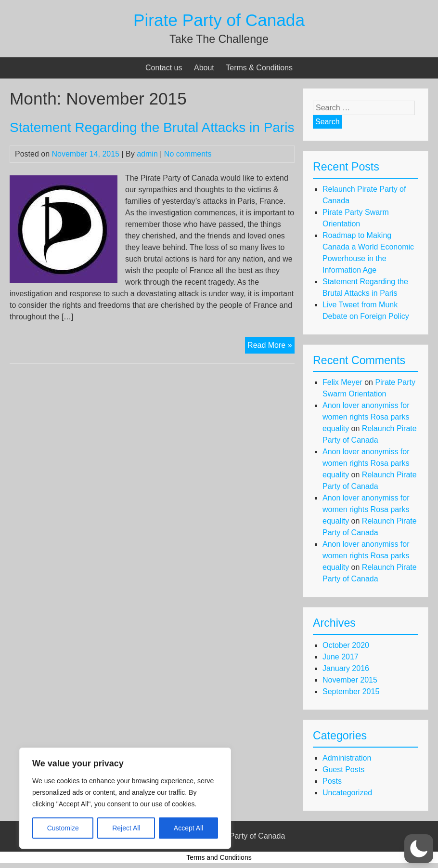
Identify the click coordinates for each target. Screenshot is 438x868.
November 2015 (350, 680)
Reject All (126, 828)
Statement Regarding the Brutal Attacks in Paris (152, 127)
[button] (419, 849)
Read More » (271, 346)
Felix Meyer (342, 382)
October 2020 (346, 645)
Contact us (164, 68)
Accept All (188, 828)
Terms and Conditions (219, 857)
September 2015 (351, 691)
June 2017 (341, 657)
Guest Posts (343, 769)
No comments (188, 154)
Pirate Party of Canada (219, 20)
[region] (125, 798)
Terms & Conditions (259, 68)
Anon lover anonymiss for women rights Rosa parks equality (366, 417)
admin (147, 154)
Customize (63, 828)
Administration (347, 758)
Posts (332, 781)
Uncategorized (347, 793)
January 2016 (346, 668)
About (204, 68)
